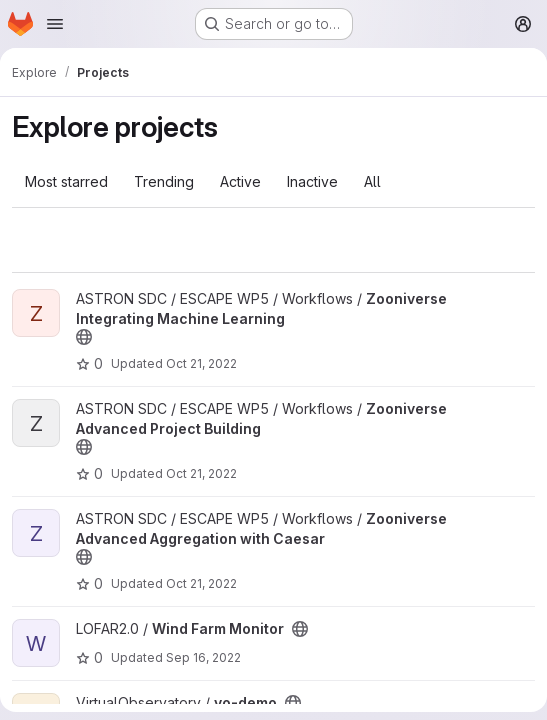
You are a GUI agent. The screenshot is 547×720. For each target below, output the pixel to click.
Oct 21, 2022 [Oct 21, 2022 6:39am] (201, 363)
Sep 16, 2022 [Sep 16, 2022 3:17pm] (203, 657)
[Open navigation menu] (55, 24)
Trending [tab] (164, 181)
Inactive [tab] (312, 181)
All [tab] (372, 181)
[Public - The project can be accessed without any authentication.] (84, 337)
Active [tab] (240, 181)
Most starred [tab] (66, 181)
